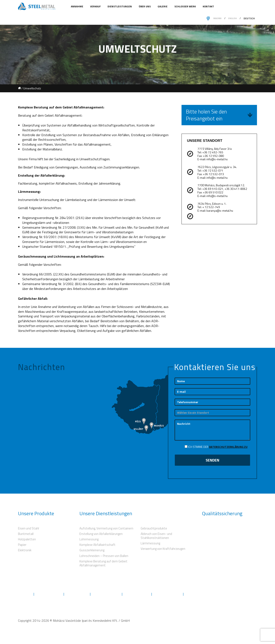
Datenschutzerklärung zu (228, 447)
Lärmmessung (150, 543)
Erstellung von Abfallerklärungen (101, 534)
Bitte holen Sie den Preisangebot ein (219, 115)
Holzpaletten (27, 539)
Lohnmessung (89, 539)
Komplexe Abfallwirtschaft (97, 545)
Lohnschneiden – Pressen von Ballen (104, 556)
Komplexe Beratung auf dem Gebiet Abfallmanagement (103, 563)
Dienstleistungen (120, 6)
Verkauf (96, 6)
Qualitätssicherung (106, 594)
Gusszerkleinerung (92, 550)
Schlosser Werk (185, 6)
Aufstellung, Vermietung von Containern (106, 528)
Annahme (77, 6)
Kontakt (208, 6)
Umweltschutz (77, 594)
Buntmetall (26, 534)
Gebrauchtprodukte (154, 528)
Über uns (145, 6)
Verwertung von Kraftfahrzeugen (163, 549)
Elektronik (25, 550)
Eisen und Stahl (29, 528)
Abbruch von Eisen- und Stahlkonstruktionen (156, 536)
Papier (22, 545)
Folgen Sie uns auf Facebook (236, 594)
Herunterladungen (167, 594)
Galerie (163, 6)
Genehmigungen (137, 594)
